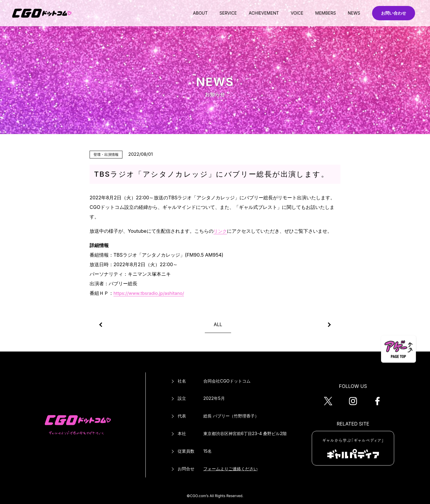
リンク (221, 231)
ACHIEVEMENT (252, 13)
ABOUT (182, 13)
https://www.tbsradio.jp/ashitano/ (151, 293)
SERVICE (213, 13)
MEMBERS (319, 13)
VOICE (288, 13)
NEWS (351, 13)
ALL (218, 324)
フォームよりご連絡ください (231, 469)
